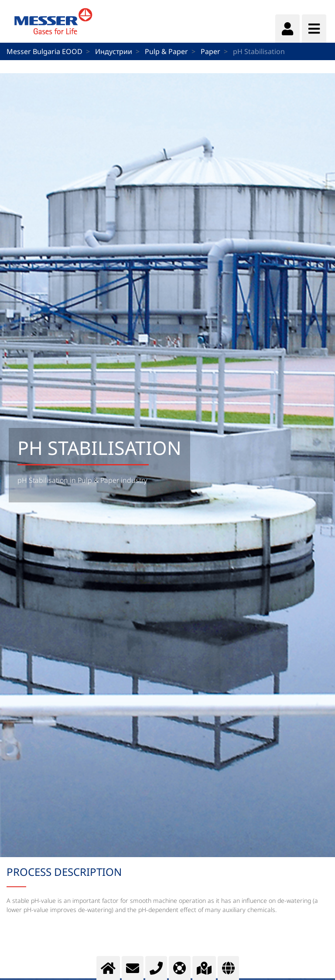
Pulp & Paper (166, 51)
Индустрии (114, 51)
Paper (210, 51)
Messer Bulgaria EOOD (44, 51)
